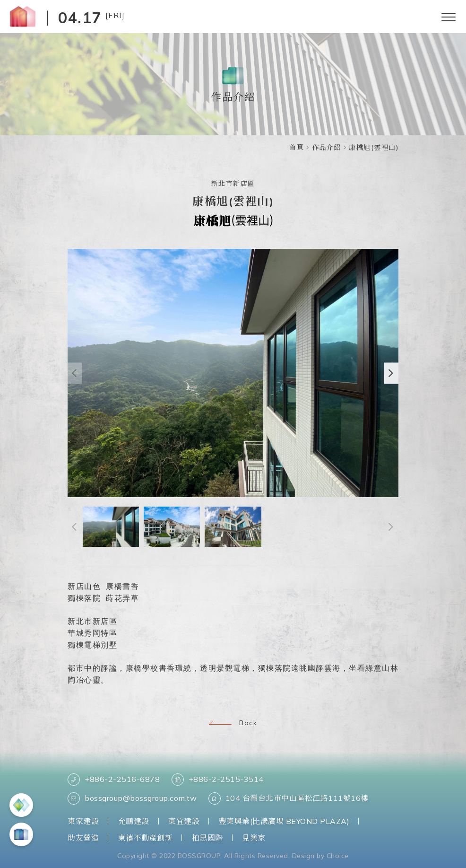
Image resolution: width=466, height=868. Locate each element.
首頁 (297, 147)
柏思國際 (207, 838)
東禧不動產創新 (146, 838)
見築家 (254, 838)
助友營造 (83, 838)
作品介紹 (327, 148)
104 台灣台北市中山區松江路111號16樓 (289, 798)
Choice (338, 856)
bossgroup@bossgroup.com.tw (132, 798)
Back (233, 723)
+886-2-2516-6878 (114, 780)
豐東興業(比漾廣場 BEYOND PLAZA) (284, 821)
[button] (391, 374)
